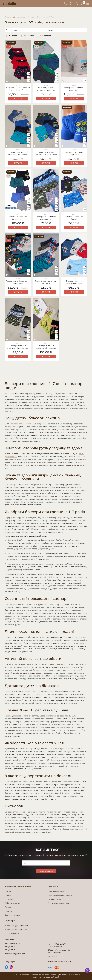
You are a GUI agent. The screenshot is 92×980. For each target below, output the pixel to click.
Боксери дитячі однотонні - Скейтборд (18, 282)
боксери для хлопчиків (21, 423)
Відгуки (8, 907)
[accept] (6, 975)
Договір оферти (12, 933)
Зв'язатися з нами (12, 915)
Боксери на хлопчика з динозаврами (46, 217)
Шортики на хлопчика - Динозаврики (18, 217)
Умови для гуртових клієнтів (17, 925)
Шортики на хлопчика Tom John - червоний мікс (18, 88)
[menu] (88, 4)
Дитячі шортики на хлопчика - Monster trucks (46, 153)
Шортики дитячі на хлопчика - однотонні (46, 88)
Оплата (8, 895)
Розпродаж (29, 35)
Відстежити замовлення (58, 903)
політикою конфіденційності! (46, 977)
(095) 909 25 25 (11, 946)
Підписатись (46, 871)
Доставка (9, 899)
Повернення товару (57, 891)
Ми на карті (53, 956)
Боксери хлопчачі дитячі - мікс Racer (46, 282)
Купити (18, 98)
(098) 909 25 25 (11, 943)
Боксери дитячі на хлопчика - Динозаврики (18, 347)
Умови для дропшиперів (16, 929)
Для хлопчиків (19, 17)
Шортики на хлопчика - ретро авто (74, 153)
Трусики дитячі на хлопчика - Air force (74, 282)
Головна (8, 17)
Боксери (31, 17)
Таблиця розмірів (12, 903)
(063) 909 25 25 (11, 949)
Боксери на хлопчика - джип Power (74, 88)
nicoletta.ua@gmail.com (15, 953)
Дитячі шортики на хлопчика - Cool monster (18, 153)
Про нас (8, 891)
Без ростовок (46, 35)
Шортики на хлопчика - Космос (74, 217)
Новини (8, 911)
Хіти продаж (13, 35)
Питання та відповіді (57, 899)
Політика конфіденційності (60, 895)
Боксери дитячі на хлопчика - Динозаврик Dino (46, 347)
